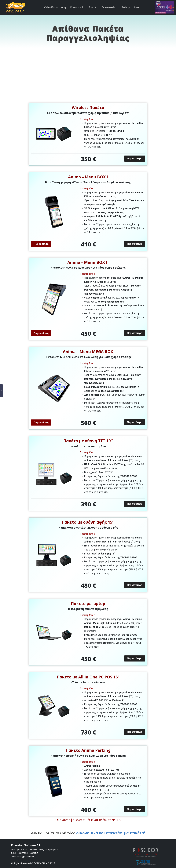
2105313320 (21, 853)
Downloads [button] (109, 7)
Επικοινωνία (77, 7)
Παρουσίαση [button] (41, 244)
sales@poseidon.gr (26, 857)
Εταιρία (93, 7)
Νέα (137, 7)
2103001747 (33, 853)
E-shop (126, 7)
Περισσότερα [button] (135, 159)
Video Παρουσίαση (55, 7)
